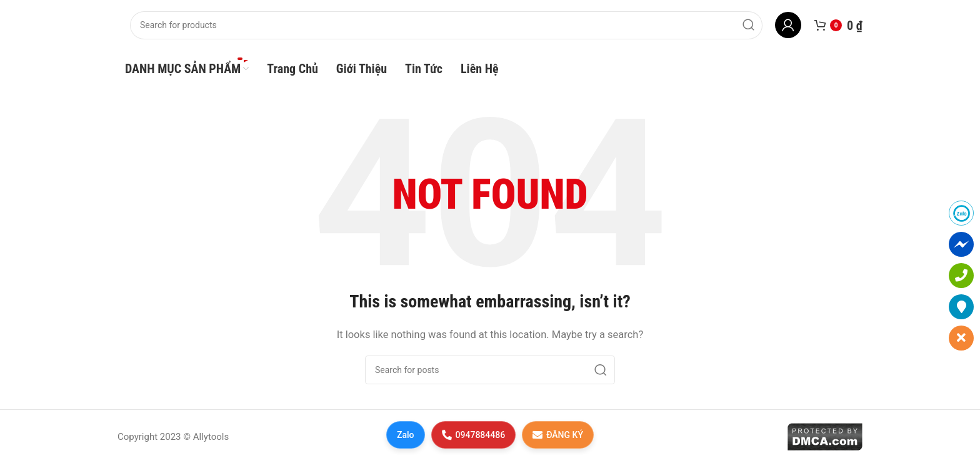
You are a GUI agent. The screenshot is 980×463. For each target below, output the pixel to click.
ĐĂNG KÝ (558, 435)
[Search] (446, 25)
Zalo (406, 435)
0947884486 (473, 435)
